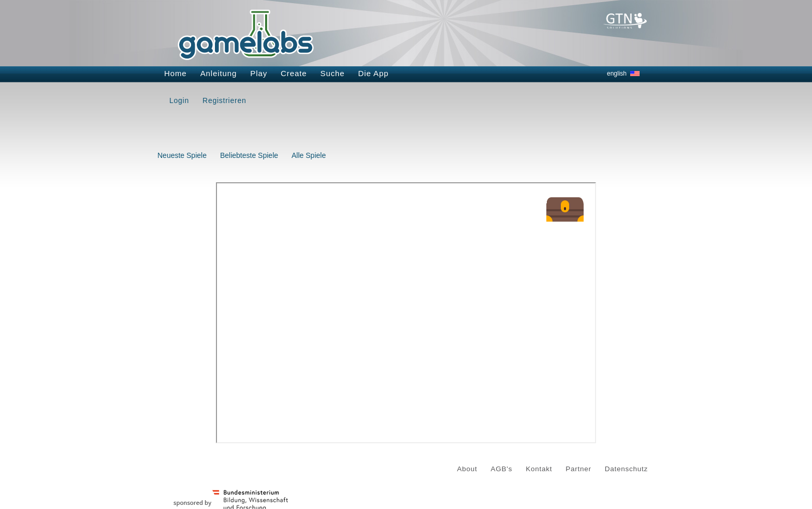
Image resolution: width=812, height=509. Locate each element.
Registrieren (224, 100)
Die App (374, 73)
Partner (578, 469)
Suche (333, 73)
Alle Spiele (309, 155)
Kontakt (539, 469)
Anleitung (219, 73)
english (617, 74)
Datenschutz (626, 469)
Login (179, 100)
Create (294, 73)
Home (176, 73)
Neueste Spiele (182, 155)
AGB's (502, 469)
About (467, 469)
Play (259, 73)
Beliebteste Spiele (249, 155)
